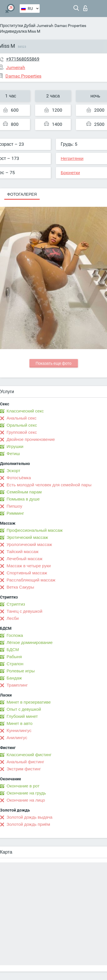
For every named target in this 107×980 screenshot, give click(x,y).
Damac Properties (70, 26)
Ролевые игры (21, 671)
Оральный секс (22, 425)
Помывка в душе (23, 499)
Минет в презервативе (29, 702)
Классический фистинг (29, 755)
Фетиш (13, 454)
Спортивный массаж (27, 573)
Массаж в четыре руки (29, 566)
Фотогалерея (22, 194)
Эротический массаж (27, 537)
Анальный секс (22, 418)
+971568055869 (23, 59)
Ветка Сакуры (20, 587)
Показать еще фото (54, 363)
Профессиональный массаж (35, 530)
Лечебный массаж (25, 559)
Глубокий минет (22, 716)
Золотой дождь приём (28, 824)
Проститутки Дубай (18, 26)
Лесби (13, 618)
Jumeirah (45, 26)
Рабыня (14, 657)
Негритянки (72, 159)
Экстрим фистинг (24, 769)
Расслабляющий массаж (31, 580)
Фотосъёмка (19, 478)
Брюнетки (70, 173)
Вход (85, 8)
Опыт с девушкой (24, 709)
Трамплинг (17, 685)
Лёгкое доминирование (30, 643)
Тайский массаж (23, 552)
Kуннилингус (19, 731)
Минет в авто (20, 723)
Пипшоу (14, 506)
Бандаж (14, 678)
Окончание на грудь (26, 793)
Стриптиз (16, 604)
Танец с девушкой (24, 611)
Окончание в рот (23, 786)
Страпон (15, 664)
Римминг (15, 513)
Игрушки (15, 447)
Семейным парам (24, 492)
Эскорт (13, 471)
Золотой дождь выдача (30, 817)
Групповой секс (22, 432)
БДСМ (13, 650)
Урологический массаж (29, 545)
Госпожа (15, 635)
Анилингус (17, 738)
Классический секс (25, 411)
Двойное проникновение (31, 439)
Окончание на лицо (26, 800)
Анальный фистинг (25, 762)
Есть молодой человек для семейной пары (49, 485)
